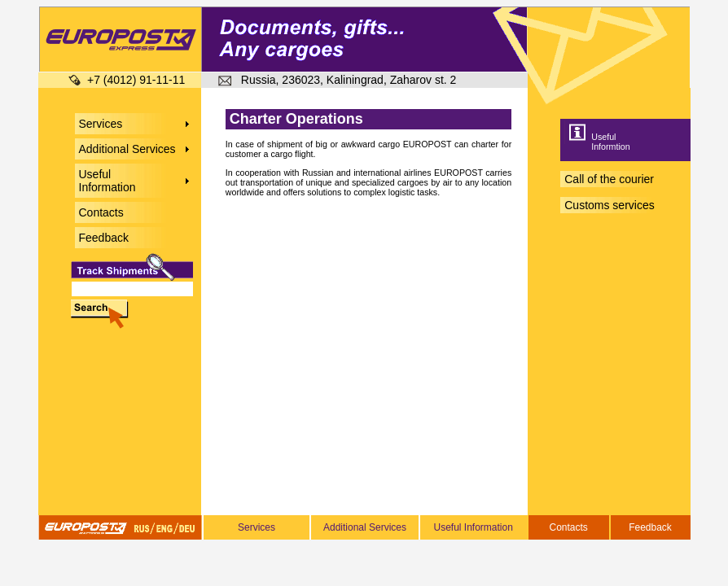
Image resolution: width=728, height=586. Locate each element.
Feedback (650, 527)
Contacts (568, 527)
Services (257, 527)
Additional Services (365, 527)
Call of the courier (609, 179)
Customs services (609, 205)
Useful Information (473, 527)
